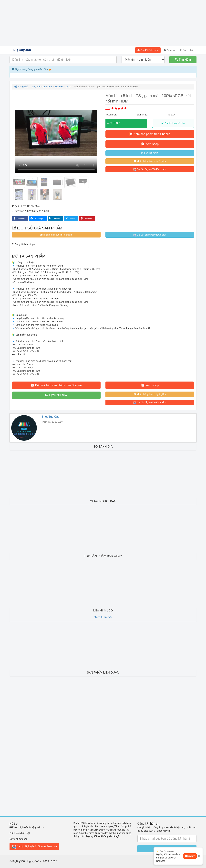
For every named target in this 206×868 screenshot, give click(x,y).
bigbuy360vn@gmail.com (32, 827)
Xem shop (150, 144)
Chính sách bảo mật (20, 833)
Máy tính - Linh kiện (42, 87)
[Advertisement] (103, 23)
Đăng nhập (187, 50)
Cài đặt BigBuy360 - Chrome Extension (34, 847)
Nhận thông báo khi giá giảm (150, 161)
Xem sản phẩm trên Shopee (150, 134)
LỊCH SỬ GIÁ (150, 153)
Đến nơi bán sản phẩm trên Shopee (56, 385)
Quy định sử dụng (18, 839)
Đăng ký (169, 50)
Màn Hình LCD (63, 87)
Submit (167, 849)
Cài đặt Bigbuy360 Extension (150, 169)
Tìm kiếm (183, 60)
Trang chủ (21, 87)
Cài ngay (190, 860)
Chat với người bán (173, 123)
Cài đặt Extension (148, 50)
